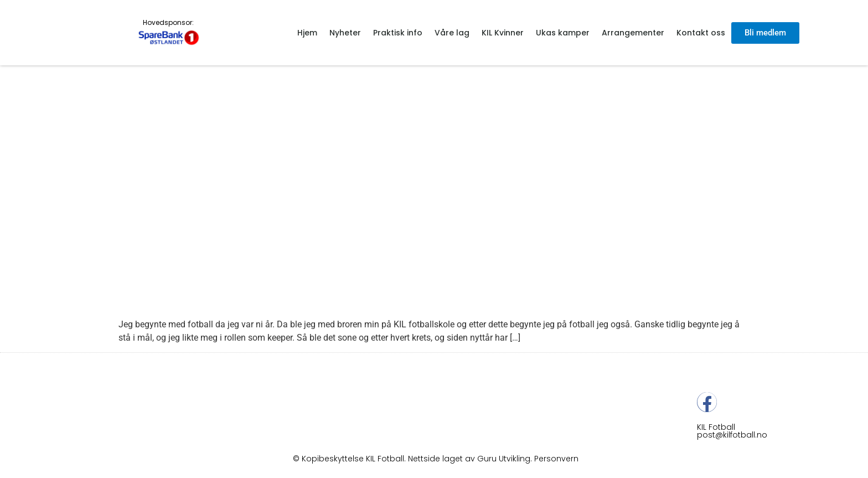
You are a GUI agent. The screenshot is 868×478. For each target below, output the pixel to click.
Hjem (307, 33)
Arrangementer (633, 33)
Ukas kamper (563, 33)
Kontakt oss (701, 33)
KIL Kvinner (503, 33)
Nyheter (345, 33)
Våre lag (452, 33)
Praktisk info (398, 33)
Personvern (556, 459)
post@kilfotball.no (732, 435)
